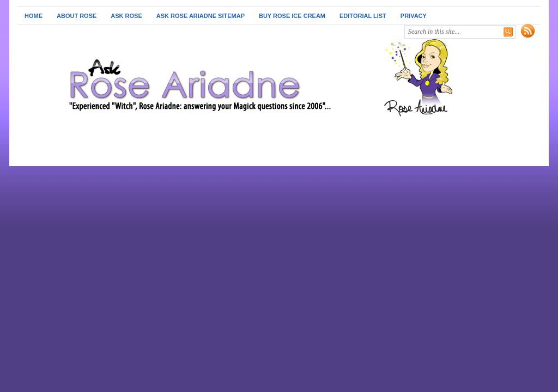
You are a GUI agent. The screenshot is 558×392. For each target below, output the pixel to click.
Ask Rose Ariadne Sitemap (201, 16)
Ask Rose (126, 16)
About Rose (77, 16)
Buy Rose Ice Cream (292, 16)
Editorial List (363, 16)
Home (34, 16)
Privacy (414, 16)
